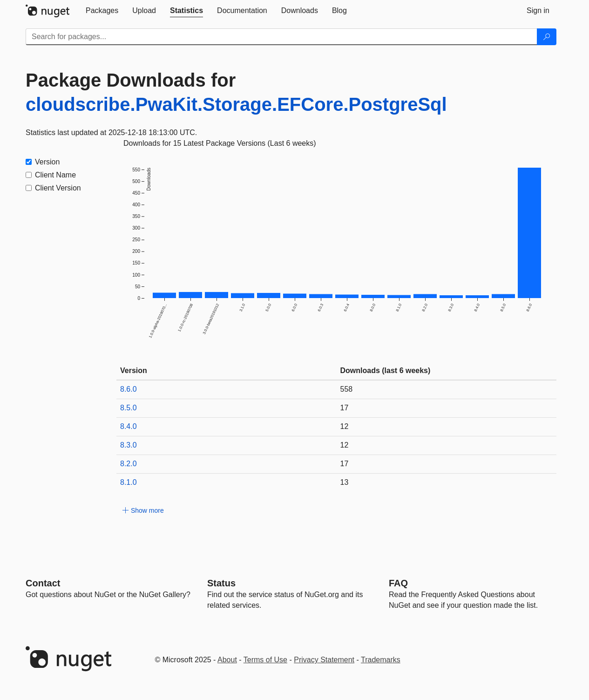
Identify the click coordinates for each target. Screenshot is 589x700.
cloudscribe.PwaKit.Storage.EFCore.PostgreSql (236, 104)
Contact (43, 583)
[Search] (547, 37)
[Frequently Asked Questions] (398, 583)
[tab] (102, 11)
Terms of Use (265, 660)
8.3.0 (129, 445)
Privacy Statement (324, 660)
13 (345, 482)
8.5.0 (129, 408)
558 (347, 389)
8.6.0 (129, 389)
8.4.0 (129, 426)
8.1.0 (129, 482)
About (227, 660)
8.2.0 (129, 464)
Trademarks (381, 660)
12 (345, 426)
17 (345, 408)
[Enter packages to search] (281, 37)
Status (221, 583)
